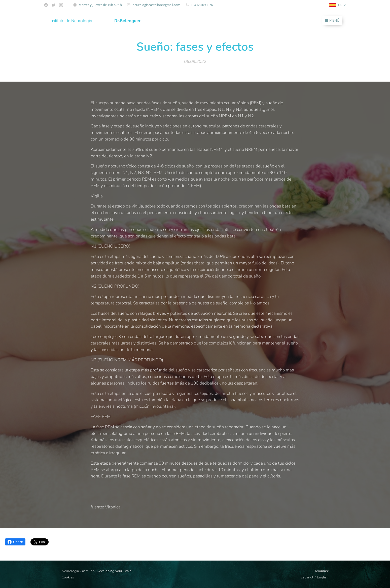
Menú (332, 21)
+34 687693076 (202, 5)
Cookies (68, 577)
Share (15, 542)
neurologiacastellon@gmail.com (156, 5)
